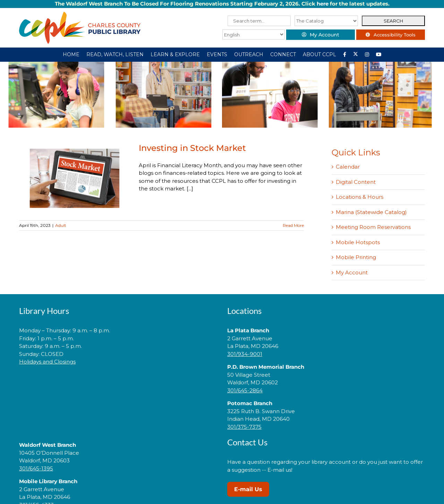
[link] (118, 384)
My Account (352, 272)
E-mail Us (248, 489)
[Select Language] (252, 35)
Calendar (348, 167)
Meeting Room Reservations (373, 227)
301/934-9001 (245, 354)
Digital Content (356, 182)
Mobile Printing (356, 257)
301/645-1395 (36, 468)
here (323, 4)
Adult (61, 225)
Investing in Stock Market (192, 148)
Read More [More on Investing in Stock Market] (293, 225)
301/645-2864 (245, 390)
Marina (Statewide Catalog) (371, 212)
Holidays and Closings (47, 362)
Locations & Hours (360, 197)
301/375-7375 (244, 427)
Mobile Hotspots (358, 242)
